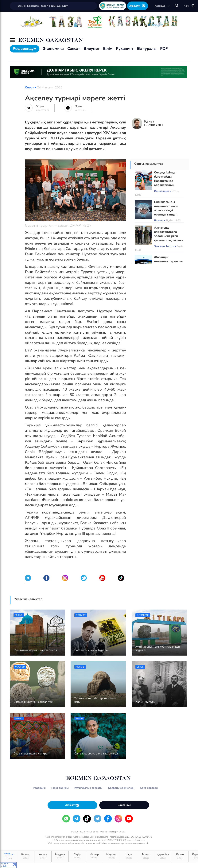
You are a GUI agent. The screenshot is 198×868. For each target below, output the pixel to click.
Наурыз (60, 856)
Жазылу (138, 6)
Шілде (128, 856)
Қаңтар (26, 856)
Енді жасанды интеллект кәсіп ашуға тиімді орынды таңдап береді (166, 210)
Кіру (189, 6)
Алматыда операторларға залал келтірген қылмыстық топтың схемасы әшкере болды (169, 238)
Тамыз (146, 856)
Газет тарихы (60, 788)
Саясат (74, 49)
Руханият (125, 49)
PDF (164, 49)
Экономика (53, 49)
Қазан (180, 856)
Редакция (39, 788)
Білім (108, 49)
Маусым (111, 856)
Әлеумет (91, 49)
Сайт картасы (149, 788)
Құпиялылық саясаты (88, 788)
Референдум (25, 49)
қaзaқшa (162, 6)
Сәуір (77, 856)
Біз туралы (147, 49)
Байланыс (124, 805)
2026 (9, 856)
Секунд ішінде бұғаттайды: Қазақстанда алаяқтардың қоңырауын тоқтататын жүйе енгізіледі (167, 185)
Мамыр (94, 856)
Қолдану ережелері (121, 788)
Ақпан (43, 856)
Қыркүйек (163, 856)
